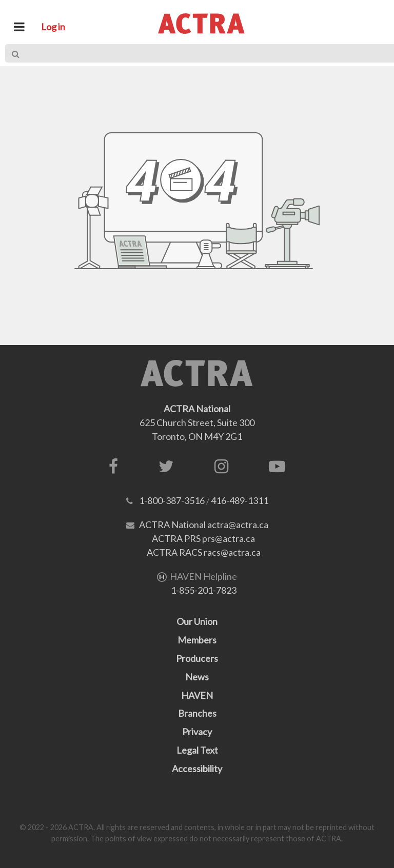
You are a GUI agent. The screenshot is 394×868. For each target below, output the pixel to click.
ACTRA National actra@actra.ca (204, 524)
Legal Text (197, 750)
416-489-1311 (240, 500)
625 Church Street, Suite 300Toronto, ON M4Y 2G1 (197, 422)
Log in (53, 27)
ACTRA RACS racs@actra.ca (204, 552)
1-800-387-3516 (172, 500)
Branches (197, 713)
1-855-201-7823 (204, 590)
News (197, 677)
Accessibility (197, 769)
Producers (197, 658)
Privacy (197, 732)
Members (197, 640)
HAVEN (197, 695)
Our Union (197, 621)
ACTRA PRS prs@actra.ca (203, 538)
